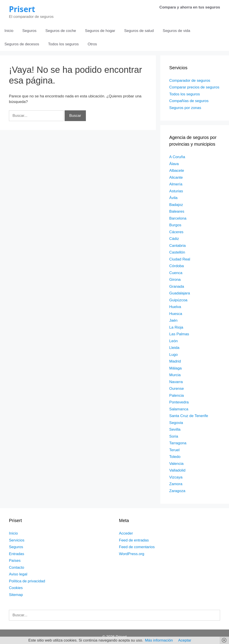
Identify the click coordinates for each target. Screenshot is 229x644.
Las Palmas (179, 334)
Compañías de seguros (189, 101)
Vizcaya (176, 477)
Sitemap (16, 595)
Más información (159, 640)
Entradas (17, 554)
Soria (174, 436)
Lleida (174, 348)
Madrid (175, 361)
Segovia (176, 423)
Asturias (176, 191)
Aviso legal (18, 574)
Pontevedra (179, 402)
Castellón (177, 252)
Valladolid (177, 470)
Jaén (173, 320)
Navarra (176, 382)
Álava (174, 164)
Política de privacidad (27, 581)
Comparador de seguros (190, 81)
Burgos (175, 225)
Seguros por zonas (185, 108)
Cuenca (176, 273)
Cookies (16, 588)
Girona (175, 280)
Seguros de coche (61, 31)
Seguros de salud (139, 31)
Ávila (173, 198)
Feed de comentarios (137, 547)
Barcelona (178, 218)
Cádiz (174, 239)
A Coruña (177, 157)
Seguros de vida (177, 31)
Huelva (175, 307)
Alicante (176, 177)
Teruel (174, 450)
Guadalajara (180, 293)
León (174, 341)
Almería (176, 184)
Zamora (176, 484)
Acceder (126, 533)
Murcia (175, 375)
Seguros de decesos (22, 44)
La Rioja (176, 327)
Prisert (22, 9)
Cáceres (176, 232)
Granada (177, 286)
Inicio (9, 31)
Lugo (174, 355)
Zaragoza (177, 491)
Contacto (17, 567)
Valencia (176, 464)
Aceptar (185, 640)
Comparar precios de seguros (194, 87)
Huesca (176, 314)
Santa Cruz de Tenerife (189, 416)
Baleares (177, 211)
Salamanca (179, 409)
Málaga (176, 368)
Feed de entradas (134, 540)
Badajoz (176, 205)
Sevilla (175, 429)
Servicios (17, 540)
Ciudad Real (180, 259)
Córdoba (177, 266)
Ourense (177, 389)
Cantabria (178, 246)
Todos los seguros (63, 44)
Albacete (177, 171)
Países (15, 561)
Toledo (175, 457)
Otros (92, 44)
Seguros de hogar (100, 31)
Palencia (177, 395)
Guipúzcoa (178, 300)
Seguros (29, 31)
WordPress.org (132, 554)
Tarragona (178, 443)
